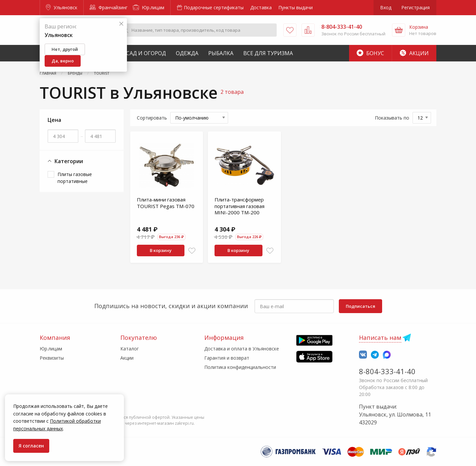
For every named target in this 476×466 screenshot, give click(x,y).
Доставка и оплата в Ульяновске (242, 349)
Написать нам (380, 338)
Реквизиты (52, 358)
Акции (414, 53)
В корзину (161, 250)
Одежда (187, 53)
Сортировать (152, 118)
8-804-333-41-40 (387, 371)
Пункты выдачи (296, 7)
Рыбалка (221, 53)
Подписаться (360, 306)
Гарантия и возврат (227, 358)
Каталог (130, 349)
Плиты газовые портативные (75, 178)
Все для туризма (268, 53)
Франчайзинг (109, 7)
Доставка (261, 7)
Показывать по (392, 118)
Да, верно (63, 61)
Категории (65, 161)
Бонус (370, 53)
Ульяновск (62, 7)
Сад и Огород (146, 53)
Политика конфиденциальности (240, 367)
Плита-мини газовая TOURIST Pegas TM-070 (166, 203)
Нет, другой (65, 49)
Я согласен (31, 446)
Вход (386, 7)
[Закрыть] (121, 24)
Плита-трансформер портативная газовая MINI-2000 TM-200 (239, 206)
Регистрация (416, 7)
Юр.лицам (149, 7)
